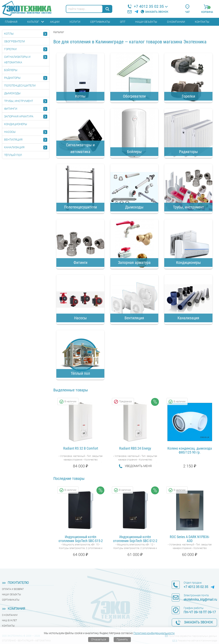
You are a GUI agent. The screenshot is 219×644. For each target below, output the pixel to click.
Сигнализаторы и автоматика (17, 60)
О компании (176, 22)
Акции (55, 22)
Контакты (202, 22)
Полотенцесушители (20, 86)
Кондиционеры (16, 124)
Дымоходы (12, 93)
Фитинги (11, 109)
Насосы (10, 132)
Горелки (10, 49)
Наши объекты (146, 22)
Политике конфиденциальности (154, 633)
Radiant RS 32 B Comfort (81, 448)
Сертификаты (100, 22)
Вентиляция (13, 140)
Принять (122, 639)
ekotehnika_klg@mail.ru (200, 600)
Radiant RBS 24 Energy (135, 448)
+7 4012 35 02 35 (149, 6)
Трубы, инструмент (19, 101)
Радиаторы (12, 78)
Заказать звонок (157, 12)
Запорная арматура (19, 116)
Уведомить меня (138, 466)
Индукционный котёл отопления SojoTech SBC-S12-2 (135, 539)
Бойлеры (11, 70)
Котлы (9, 34)
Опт (123, 22)
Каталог (33, 22)
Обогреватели (15, 41)
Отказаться (99, 639)
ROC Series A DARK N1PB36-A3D (190, 539)
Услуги (75, 22)
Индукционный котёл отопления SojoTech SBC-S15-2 (81, 539)
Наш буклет (9, 620)
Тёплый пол (13, 155)
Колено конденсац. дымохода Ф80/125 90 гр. (190, 450)
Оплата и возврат (13, 589)
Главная (11, 22)
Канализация (14, 147)
